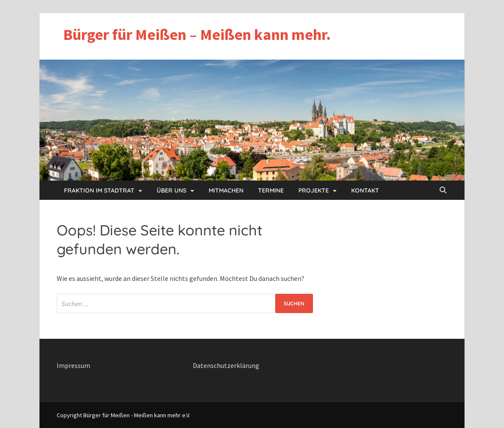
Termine (271, 190)
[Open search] (443, 190)
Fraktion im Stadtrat (99, 190)
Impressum (73, 365)
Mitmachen (226, 190)
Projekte (314, 190)
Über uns (172, 190)
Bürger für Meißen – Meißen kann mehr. (197, 35)
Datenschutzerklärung (226, 365)
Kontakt (365, 190)
